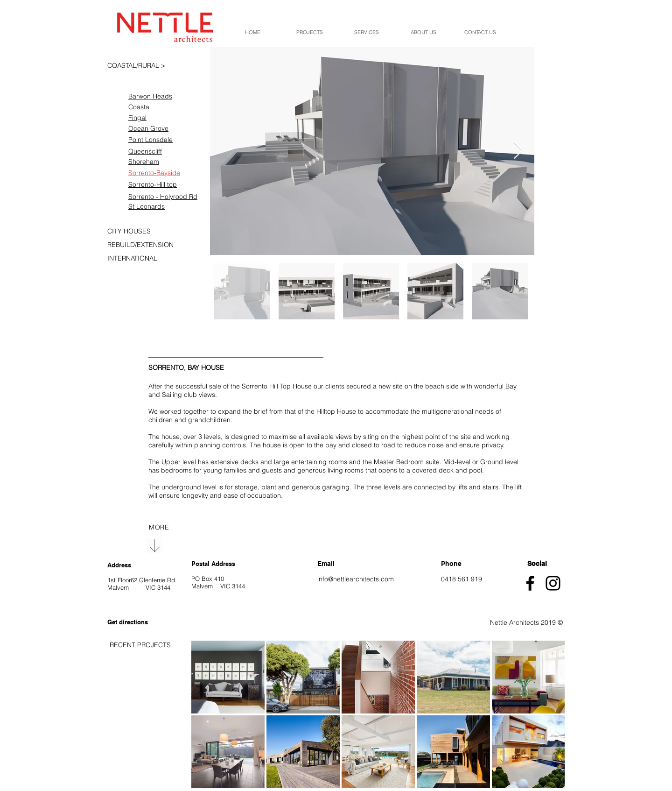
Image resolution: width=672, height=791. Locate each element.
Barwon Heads (150, 96)
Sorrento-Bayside (154, 173)
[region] (159, 527)
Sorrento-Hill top (153, 184)
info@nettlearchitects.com (356, 579)
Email (326, 564)
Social (537, 564)
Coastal (140, 107)
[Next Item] (518, 151)
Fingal (137, 118)
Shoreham (144, 162)
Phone (451, 564)
